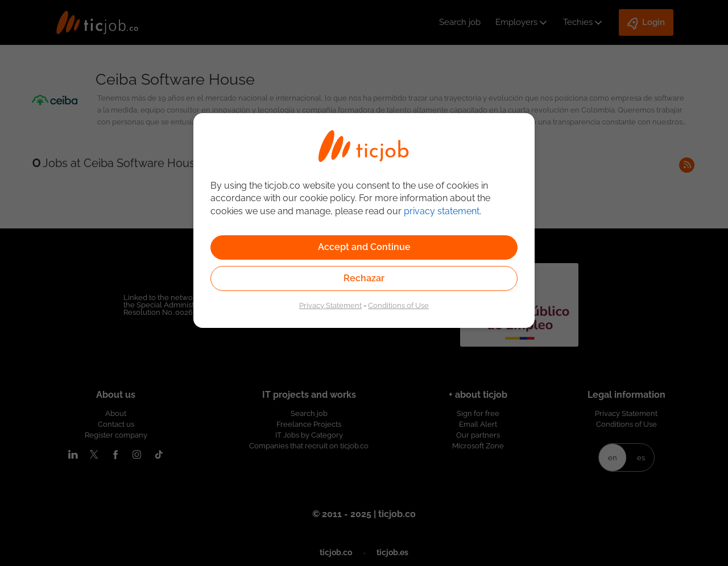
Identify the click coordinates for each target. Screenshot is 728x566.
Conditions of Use (398, 305)
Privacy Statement (330, 305)
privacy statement (442, 211)
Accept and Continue (364, 247)
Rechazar (364, 278)
